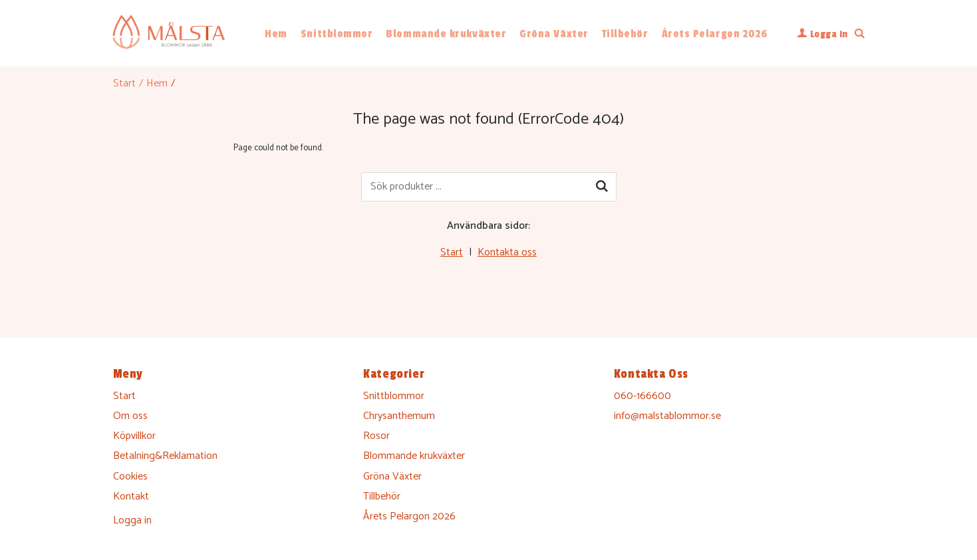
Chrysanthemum (399, 416)
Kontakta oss (507, 252)
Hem (276, 34)
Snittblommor (337, 34)
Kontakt (131, 496)
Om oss (130, 416)
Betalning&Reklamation (165, 456)
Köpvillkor (134, 436)
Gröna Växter (554, 34)
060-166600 (642, 396)
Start (124, 83)
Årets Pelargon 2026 (715, 34)
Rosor (376, 436)
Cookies (130, 477)
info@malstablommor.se (667, 416)
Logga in (132, 520)
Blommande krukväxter (446, 34)
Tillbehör (625, 34)
